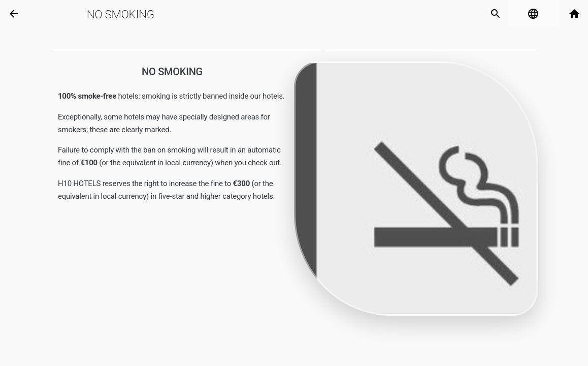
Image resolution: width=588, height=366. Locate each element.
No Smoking (121, 14)
